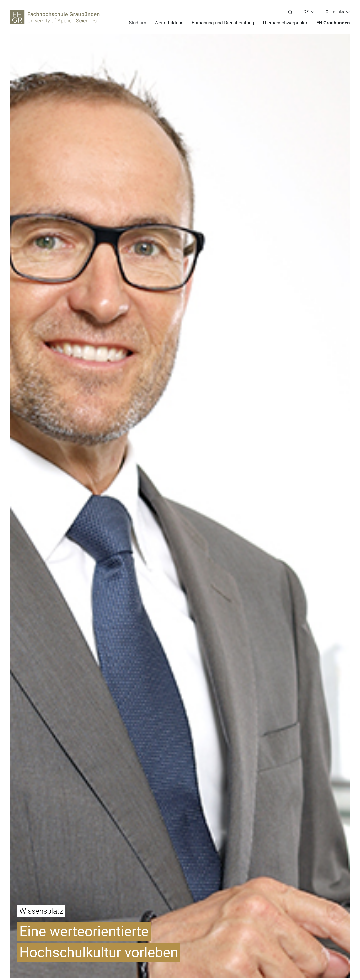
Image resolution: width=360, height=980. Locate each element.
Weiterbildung (169, 23)
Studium (138, 23)
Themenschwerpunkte (285, 23)
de (306, 12)
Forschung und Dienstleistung (223, 23)
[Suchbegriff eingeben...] (290, 13)
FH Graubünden (333, 23)
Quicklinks (335, 12)
